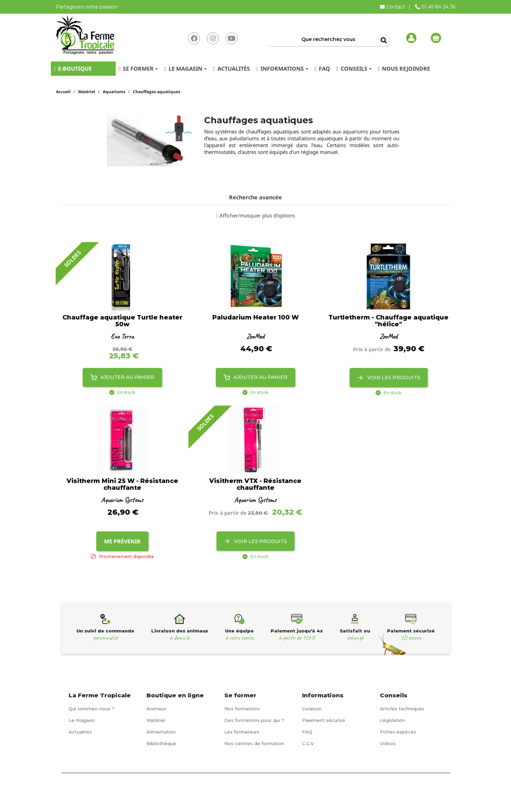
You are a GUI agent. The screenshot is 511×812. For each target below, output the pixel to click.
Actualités (80, 732)
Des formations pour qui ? (254, 720)
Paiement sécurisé (324, 720)
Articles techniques (402, 709)
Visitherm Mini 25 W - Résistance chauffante (122, 485)
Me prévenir (122, 541)
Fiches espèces (398, 732)
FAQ (307, 732)
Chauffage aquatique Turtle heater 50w (122, 321)
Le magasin (82, 720)
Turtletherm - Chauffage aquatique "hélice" (388, 321)
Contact (393, 7)
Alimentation (161, 732)
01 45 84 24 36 (435, 7)
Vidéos (388, 743)
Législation (392, 720)
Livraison (312, 709)
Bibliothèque (161, 743)
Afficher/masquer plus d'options (257, 215)
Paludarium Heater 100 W (255, 318)
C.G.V (308, 743)
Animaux (156, 709)
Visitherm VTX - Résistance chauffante (255, 485)
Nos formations (242, 709)
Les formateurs (242, 732)
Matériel (156, 720)
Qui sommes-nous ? (91, 709)
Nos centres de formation (254, 743)
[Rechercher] (329, 39)
